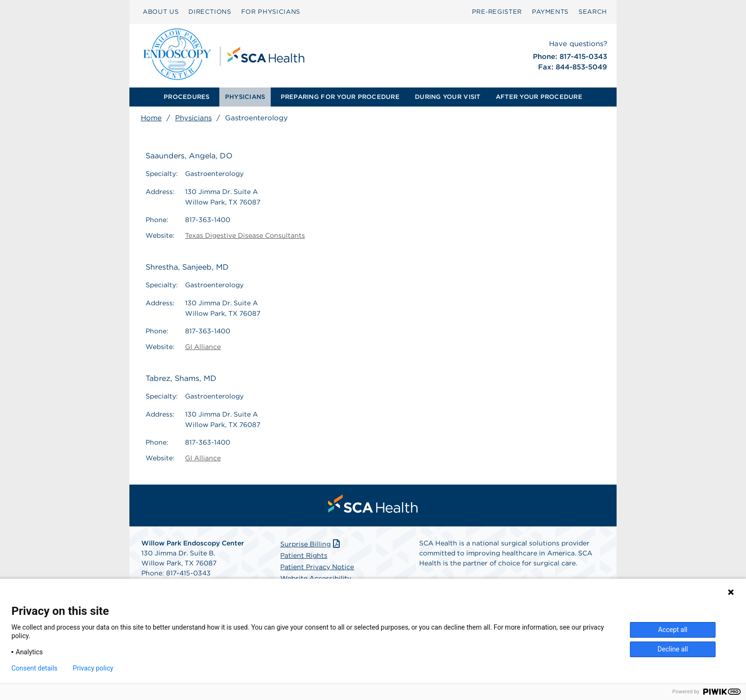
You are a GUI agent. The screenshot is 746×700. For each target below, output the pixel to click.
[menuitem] (187, 97)
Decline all (673, 649)
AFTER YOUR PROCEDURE (539, 97)
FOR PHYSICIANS (271, 12)
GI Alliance (203, 347)
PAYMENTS (550, 12)
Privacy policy (93, 668)
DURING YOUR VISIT (447, 97)
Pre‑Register (497, 12)
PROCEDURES (187, 97)
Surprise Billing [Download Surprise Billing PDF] (311, 544)
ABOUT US (161, 12)
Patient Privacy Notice (317, 567)
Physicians (193, 118)
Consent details (34, 668)
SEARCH (593, 12)
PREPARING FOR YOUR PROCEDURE (340, 97)
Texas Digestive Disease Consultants (245, 235)
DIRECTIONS (210, 12)
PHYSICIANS (245, 97)
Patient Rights (304, 555)
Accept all (673, 630)
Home (151, 118)
